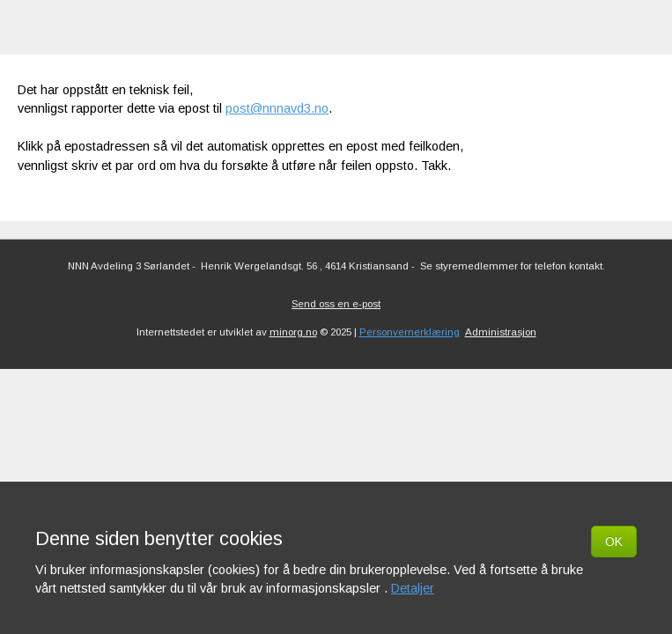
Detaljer (413, 588)
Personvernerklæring (410, 332)
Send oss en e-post (336, 304)
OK (614, 542)
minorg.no (293, 332)
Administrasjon (501, 332)
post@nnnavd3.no (277, 108)
